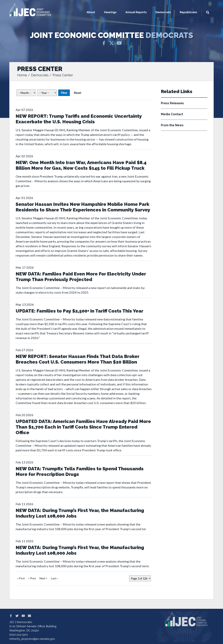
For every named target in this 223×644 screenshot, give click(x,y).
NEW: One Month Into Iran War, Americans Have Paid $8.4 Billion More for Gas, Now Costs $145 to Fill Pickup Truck (81, 165)
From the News (172, 125)
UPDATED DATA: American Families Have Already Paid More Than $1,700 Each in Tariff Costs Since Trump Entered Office (83, 427)
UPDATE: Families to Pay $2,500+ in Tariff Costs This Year (79, 311)
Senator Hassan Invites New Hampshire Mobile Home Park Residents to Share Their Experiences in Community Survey (83, 207)
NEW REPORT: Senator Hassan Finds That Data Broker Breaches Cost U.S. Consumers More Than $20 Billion (77, 359)
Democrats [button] (163, 12)
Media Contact (172, 114)
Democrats (40, 75)
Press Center (63, 75)
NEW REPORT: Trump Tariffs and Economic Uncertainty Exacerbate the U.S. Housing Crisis (79, 119)
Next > (43, 578)
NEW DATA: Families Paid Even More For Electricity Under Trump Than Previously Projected (81, 277)
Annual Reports (136, 12)
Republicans (188, 12)
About (91, 12)
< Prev (32, 578)
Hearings (110, 12)
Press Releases (172, 103)
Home (22, 75)
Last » (54, 578)
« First (21, 578)
